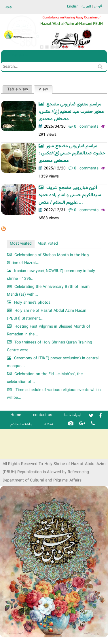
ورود (9, 7)
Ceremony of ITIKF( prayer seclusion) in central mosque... (53, 362)
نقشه (49, 424)
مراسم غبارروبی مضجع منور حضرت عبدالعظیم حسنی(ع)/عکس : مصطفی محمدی (72, 154)
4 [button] (57, 47)
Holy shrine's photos (32, 303)
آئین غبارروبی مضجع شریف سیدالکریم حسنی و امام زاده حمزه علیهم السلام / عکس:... (70, 195)
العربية (86, 7)
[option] (72, 32)
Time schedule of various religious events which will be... (54, 394)
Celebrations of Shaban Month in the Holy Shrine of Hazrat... (48, 259)
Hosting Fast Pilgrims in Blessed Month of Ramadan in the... (49, 331)
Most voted (48, 244)
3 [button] (52, 47)
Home (16, 415)
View (45, 89)
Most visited (21, 244)
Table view (18, 89)
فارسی (98, 6)
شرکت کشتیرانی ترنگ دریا (20, 454)
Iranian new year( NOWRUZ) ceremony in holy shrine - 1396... (51, 275)
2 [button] (47, 47)
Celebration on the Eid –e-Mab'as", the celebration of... (45, 378)
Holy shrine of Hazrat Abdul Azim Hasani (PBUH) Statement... (47, 315)
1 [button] (42, 47)
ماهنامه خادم (21, 424)
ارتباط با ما (72, 415)
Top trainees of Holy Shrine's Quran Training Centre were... (50, 346)
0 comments (86, 127)
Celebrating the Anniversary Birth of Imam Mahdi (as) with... (48, 291)
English (73, 7)
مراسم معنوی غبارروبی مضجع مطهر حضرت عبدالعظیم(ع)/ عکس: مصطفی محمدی (71, 112)
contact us (43, 415)
